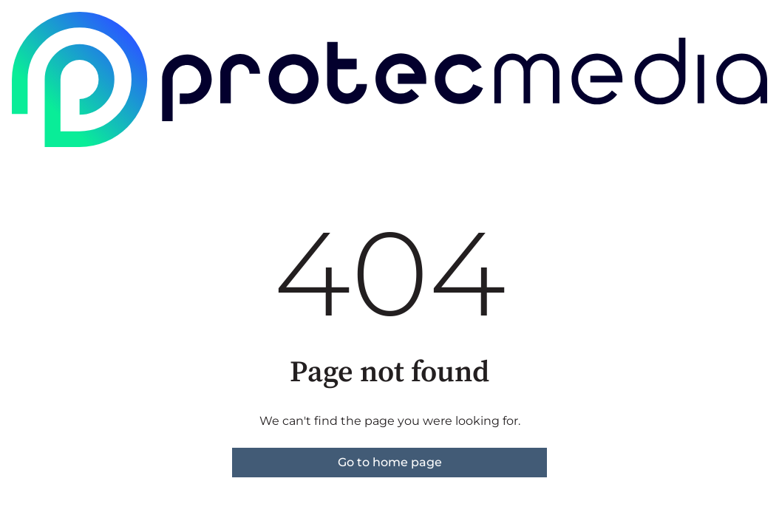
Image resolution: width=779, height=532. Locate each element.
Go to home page (390, 462)
